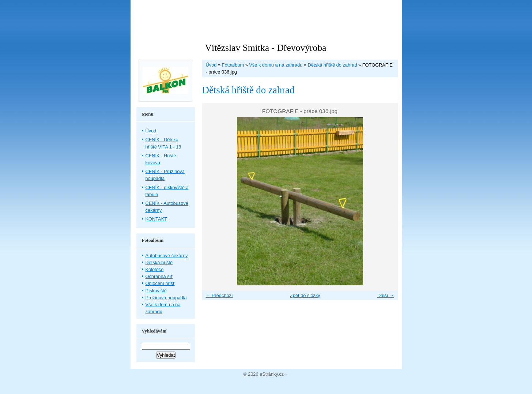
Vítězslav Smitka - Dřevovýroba (266, 48)
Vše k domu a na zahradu (276, 65)
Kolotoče (155, 269)
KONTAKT (156, 219)
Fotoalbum (233, 65)
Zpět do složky (305, 295)
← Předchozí (219, 295)
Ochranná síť (159, 276)
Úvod (211, 65)
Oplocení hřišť (160, 283)
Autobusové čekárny (167, 256)
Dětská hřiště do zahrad (332, 65)
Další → (386, 295)
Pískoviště (156, 291)
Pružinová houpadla (166, 298)
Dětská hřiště (159, 262)
